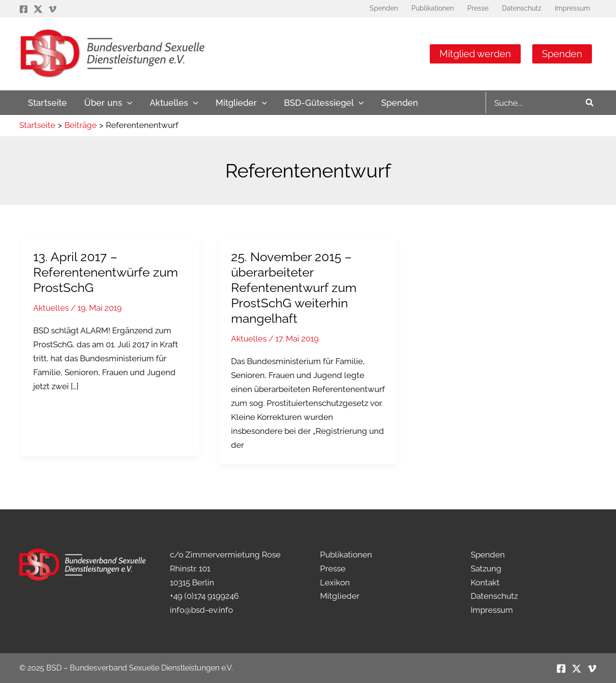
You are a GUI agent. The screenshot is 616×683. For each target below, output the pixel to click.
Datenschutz (494, 596)
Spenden (562, 54)
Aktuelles (51, 308)
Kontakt (485, 582)
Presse (333, 569)
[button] (21, 662)
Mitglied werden (475, 54)
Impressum (492, 610)
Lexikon (335, 582)
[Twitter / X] (38, 9)
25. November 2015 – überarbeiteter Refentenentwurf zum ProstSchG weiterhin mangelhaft (294, 288)
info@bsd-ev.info (201, 610)
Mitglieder (340, 596)
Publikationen (346, 555)
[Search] (590, 103)
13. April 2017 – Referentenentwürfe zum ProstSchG (106, 272)
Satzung (486, 569)
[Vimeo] (52, 9)
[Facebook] (24, 9)
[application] (127, 103)
